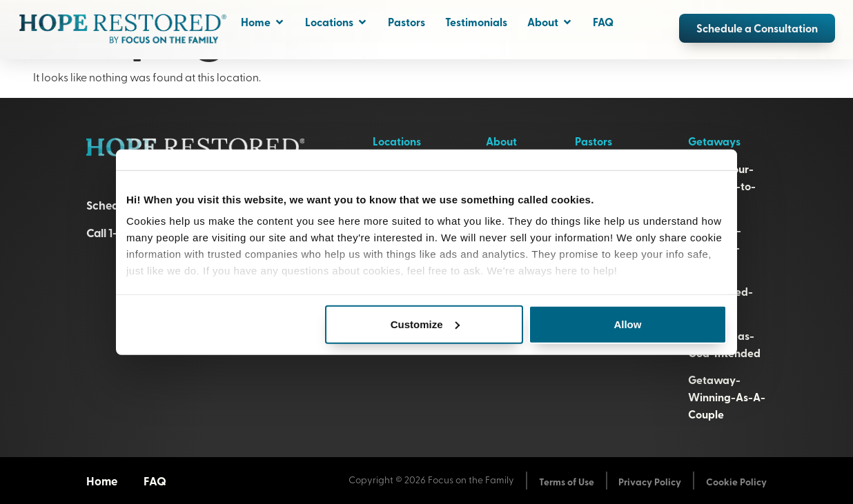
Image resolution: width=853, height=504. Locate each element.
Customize (425, 324)
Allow (627, 324)
